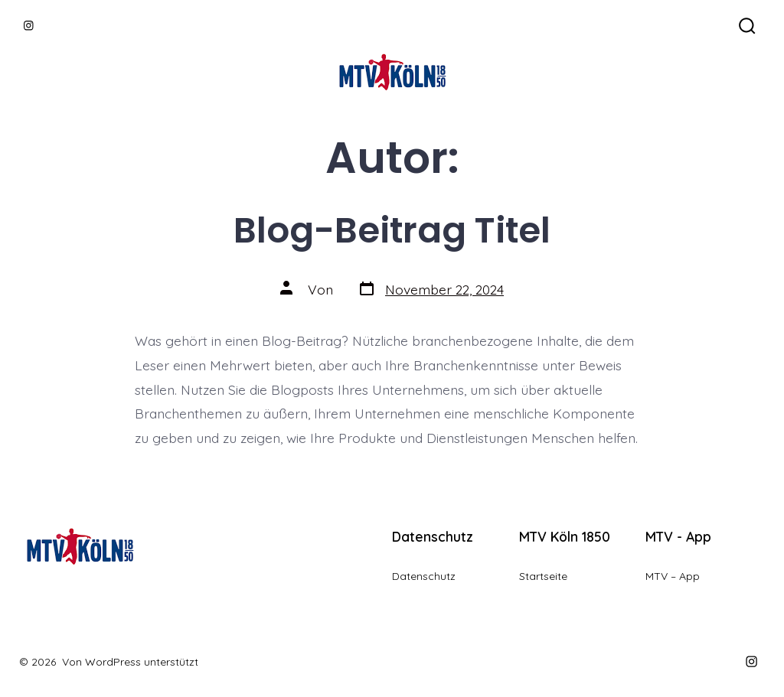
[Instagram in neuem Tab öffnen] (29, 26)
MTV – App (673, 576)
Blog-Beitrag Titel (392, 230)
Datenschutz (424, 576)
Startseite (543, 576)
